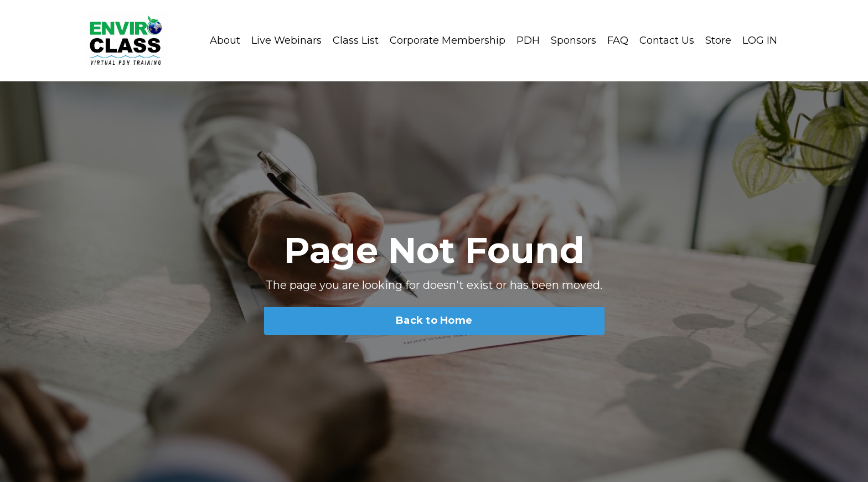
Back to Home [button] (434, 320)
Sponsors (573, 40)
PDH (528, 40)
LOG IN (760, 40)
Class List (356, 40)
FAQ (618, 40)
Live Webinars (286, 40)
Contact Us (667, 40)
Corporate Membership (448, 40)
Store (718, 40)
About (225, 40)
